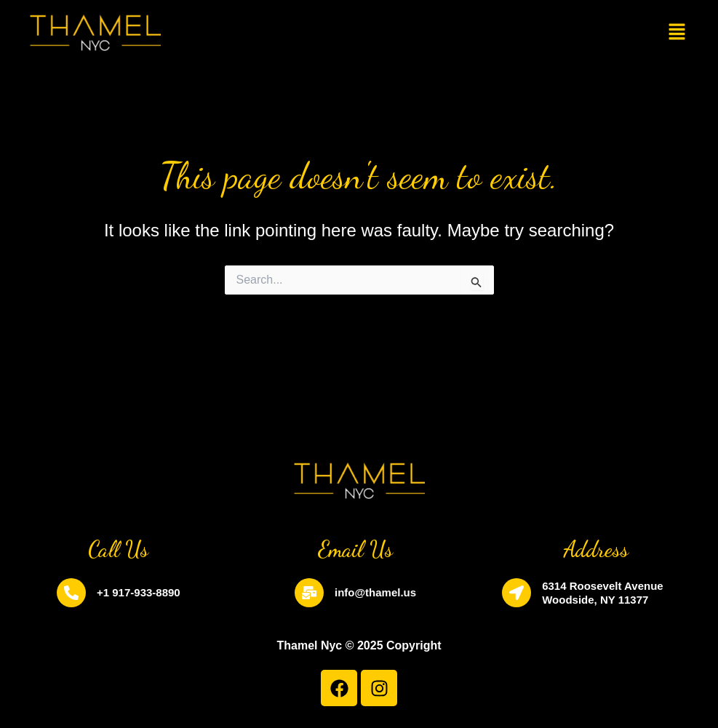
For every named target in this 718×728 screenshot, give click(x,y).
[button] (677, 33)
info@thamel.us (375, 592)
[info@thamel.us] (309, 593)
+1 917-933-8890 (139, 592)
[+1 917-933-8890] (71, 593)
